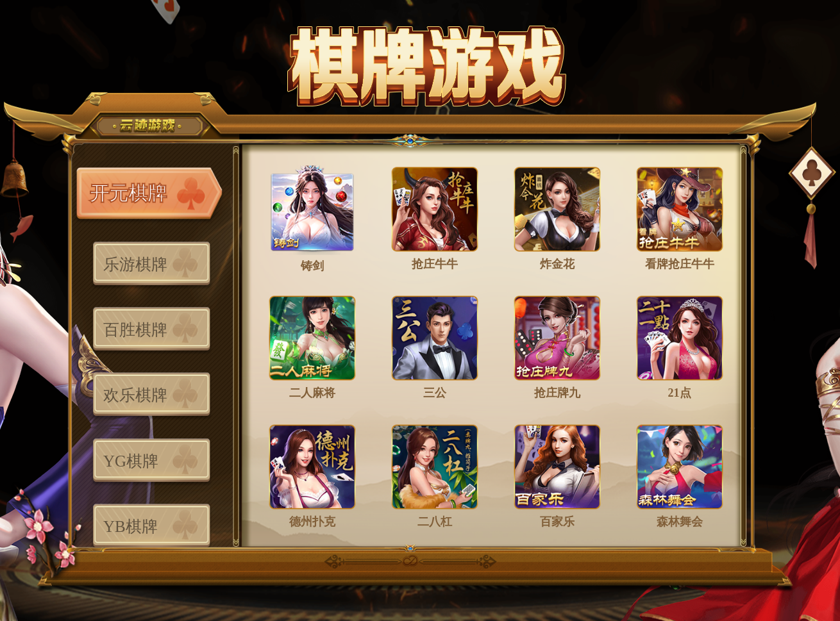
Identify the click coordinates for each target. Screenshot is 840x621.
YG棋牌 (131, 461)
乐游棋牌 (135, 264)
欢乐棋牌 (135, 395)
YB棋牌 (130, 526)
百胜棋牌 (135, 330)
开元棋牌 (128, 193)
